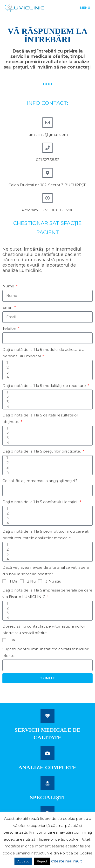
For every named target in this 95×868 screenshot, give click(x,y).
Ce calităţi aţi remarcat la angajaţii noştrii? (40, 481)
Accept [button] (23, 861)
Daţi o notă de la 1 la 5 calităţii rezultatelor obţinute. (40, 418)
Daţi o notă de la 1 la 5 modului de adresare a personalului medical (43, 353)
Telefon (10, 328)
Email (8, 307)
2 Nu (31, 581)
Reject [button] (42, 861)
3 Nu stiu (53, 581)
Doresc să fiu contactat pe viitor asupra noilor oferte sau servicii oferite (44, 630)
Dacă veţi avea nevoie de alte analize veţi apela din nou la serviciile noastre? (46, 571)
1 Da (14, 581)
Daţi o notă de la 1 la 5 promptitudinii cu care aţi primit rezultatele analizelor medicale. (46, 535)
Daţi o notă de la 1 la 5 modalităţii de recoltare (45, 386)
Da (12, 640)
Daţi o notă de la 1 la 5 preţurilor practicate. (42, 451)
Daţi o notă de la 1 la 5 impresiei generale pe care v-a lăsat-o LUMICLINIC (47, 593)
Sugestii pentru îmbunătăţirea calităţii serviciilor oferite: (45, 652)
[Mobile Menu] (80, 8)
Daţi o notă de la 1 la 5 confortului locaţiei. (41, 502)
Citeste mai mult (67, 861)
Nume (9, 286)
